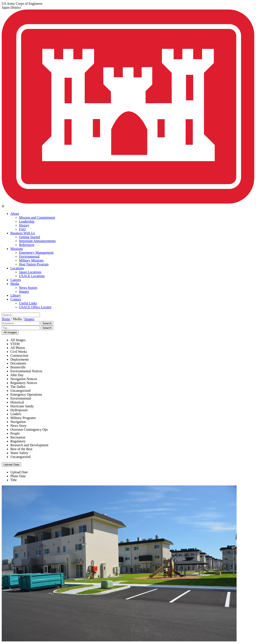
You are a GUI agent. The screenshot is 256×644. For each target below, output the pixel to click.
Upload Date (11, 465)
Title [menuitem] (14, 480)
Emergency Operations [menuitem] (26, 394)
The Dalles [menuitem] (18, 387)
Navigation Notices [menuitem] (24, 379)
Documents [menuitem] (18, 363)
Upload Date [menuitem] (19, 472)
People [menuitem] (15, 433)
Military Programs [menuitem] (23, 418)
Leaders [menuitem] (16, 414)
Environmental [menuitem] (21, 398)
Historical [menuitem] (17, 402)
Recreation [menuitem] (18, 437)
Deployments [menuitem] (20, 359)
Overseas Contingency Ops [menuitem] (29, 430)
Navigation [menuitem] (18, 422)
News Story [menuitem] (18, 426)
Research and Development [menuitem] (29, 445)
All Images (10, 332)
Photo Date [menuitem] (18, 476)
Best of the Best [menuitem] (21, 449)
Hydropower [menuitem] (19, 410)
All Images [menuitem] (18, 340)
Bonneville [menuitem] (18, 367)
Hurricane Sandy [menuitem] (22, 406)
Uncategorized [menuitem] (20, 391)
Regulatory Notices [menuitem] (24, 383)
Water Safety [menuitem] (19, 453)
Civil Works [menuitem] (19, 352)
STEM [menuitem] (15, 344)
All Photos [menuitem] (18, 348)
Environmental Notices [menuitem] (26, 371)
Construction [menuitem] (19, 356)
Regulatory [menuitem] (18, 441)
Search (47, 323)
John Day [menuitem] (17, 375)
